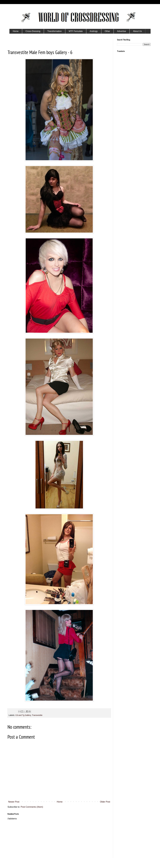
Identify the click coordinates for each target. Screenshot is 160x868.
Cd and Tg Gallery (23, 715)
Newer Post (14, 802)
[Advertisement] (59, 839)
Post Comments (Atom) (32, 807)
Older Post (105, 802)
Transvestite (37, 715)
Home (60, 802)
